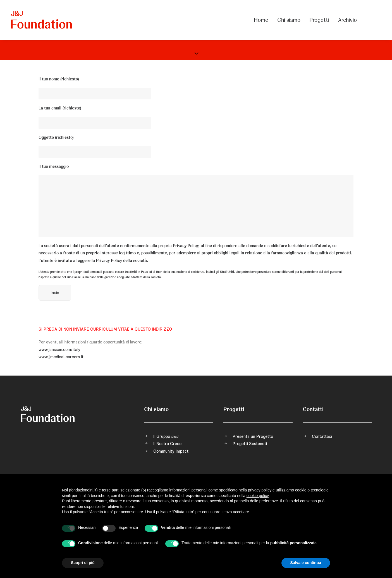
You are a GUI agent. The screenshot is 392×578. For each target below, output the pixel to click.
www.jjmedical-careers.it (61, 357)
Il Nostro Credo (167, 444)
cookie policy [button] (258, 496)
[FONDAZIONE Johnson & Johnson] (42, 20)
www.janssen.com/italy (59, 350)
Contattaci (322, 436)
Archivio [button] (347, 20)
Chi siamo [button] (289, 20)
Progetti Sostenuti (250, 444)
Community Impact (171, 451)
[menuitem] (263, 20)
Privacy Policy (186, 246)
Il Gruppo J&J (166, 436)
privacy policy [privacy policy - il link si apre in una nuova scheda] (260, 490)
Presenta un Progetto (253, 436)
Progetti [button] (319, 20)
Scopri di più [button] (83, 563)
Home (261, 20)
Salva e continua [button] (306, 563)
